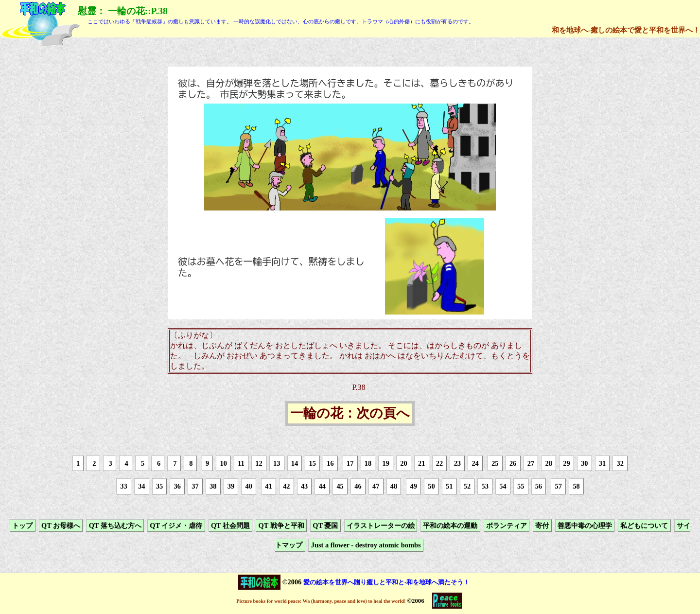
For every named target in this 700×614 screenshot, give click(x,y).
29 (566, 463)
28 (548, 463)
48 (394, 487)
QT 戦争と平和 (281, 526)
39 (231, 487)
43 (304, 487)
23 (457, 463)
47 (376, 487)
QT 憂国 (325, 526)
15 (313, 463)
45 (340, 487)
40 (249, 487)
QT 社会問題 (230, 526)
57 (559, 487)
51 (449, 487)
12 (259, 463)
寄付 (542, 526)
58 (576, 487)
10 (223, 463)
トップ (22, 526)
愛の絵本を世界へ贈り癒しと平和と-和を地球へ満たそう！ (386, 582)
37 (195, 487)
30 (584, 463)
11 (241, 463)
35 (159, 487)
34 (141, 487)
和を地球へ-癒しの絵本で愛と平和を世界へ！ (626, 30)
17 (350, 463)
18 (368, 463)
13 (277, 463)
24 (475, 463)
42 (286, 487)
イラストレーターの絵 (381, 526)
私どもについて (644, 526)
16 (330, 463)
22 (439, 463)
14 (295, 463)
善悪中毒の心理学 (585, 526)
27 (531, 463)
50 (431, 487)
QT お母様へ (61, 526)
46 (358, 487)
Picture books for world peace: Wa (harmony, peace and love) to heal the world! (321, 601)
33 (123, 487)
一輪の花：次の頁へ (350, 414)
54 (503, 487)
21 (421, 463)
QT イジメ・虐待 (176, 526)
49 (413, 487)
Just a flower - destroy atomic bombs (366, 545)
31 (602, 463)
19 (386, 463)
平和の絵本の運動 (450, 526)
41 (268, 487)
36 (177, 487)
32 (620, 463)
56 (539, 487)
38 (213, 487)
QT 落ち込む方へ (115, 526)
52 (467, 487)
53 (485, 487)
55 (521, 487)
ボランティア (507, 526)
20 (403, 463)
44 (322, 487)
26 (513, 463)
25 (495, 463)
